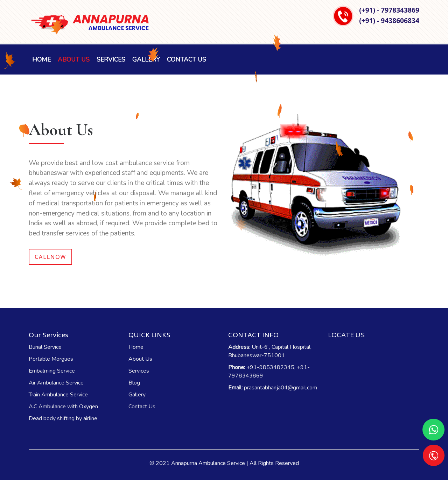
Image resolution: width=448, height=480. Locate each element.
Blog (134, 383)
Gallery (137, 395)
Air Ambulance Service (56, 383)
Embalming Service (52, 371)
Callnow (50, 257)
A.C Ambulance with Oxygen (63, 407)
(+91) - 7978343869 (389, 10)
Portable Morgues (51, 359)
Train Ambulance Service (58, 395)
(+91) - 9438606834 (389, 20)
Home (41, 59)
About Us (74, 59)
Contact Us (187, 59)
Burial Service (45, 347)
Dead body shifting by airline (63, 418)
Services (111, 59)
